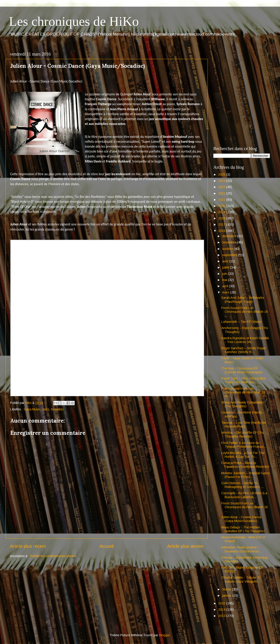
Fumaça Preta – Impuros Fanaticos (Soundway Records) (245, 465)
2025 (222, 175)
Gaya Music (32, 409)
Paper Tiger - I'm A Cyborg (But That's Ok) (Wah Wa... (243, 380)
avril (226, 286)
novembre (230, 242)
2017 (222, 225)
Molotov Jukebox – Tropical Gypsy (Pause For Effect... (246, 475)
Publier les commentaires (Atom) (53, 556)
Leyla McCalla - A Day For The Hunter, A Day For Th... (243, 455)
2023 (222, 187)
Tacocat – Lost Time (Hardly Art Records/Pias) (244, 424)
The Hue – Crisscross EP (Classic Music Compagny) (242, 370)
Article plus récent (28, 546)
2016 (222, 231)
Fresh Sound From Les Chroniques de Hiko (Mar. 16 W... (243, 392)
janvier (227, 596)
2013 (222, 616)
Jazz (46, 409)
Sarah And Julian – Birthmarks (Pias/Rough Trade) (243, 300)
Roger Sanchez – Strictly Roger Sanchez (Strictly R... (244, 350)
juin (225, 274)
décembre (230, 236)
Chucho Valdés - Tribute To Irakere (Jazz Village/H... (241, 579)
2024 (222, 181)
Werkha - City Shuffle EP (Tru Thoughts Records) (243, 434)
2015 (222, 603)
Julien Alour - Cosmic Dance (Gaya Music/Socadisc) (241, 519)
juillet (226, 267)
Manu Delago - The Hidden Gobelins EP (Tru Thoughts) (243, 529)
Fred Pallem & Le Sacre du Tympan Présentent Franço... (244, 445)
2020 (222, 206)
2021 (222, 200)
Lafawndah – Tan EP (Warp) (241, 322)
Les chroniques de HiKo (74, 21)
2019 (222, 212)
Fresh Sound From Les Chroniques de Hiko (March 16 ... (245, 312)
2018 (222, 218)
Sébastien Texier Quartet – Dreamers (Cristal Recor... (241, 549)
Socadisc (57, 409)
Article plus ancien (185, 546)
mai (225, 280)
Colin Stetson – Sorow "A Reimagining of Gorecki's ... (242, 485)
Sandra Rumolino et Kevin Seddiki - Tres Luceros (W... (245, 340)
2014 (222, 610)
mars (226, 292)
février (227, 589)
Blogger (164, 635)
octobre (228, 249)
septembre (230, 255)
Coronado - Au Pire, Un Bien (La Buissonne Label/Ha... (244, 495)
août (226, 261)
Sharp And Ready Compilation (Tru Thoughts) (242, 404)
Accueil (107, 546)
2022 (222, 193)
